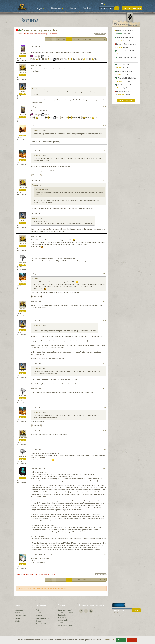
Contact (61, 623)
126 (84, 39)
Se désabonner (117, 613)
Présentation (19, 610)
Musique (39, 616)
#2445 (105, 126)
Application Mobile (43, 624)
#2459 (105, 468)
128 (95, 39)
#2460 (105, 554)
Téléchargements (42, 618)
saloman (23, 54)
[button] (103, 4)
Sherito (23, 133)
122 (64, 39)
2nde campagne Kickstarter (47, 34)
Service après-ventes (65, 626)
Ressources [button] (57, 8)
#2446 (105, 150)
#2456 (105, 407)
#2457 (105, 431)
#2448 (105, 213)
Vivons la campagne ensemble (36, 30)
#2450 (105, 255)
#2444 (105, 107)
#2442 (105, 65)
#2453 (105, 321)
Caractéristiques (20, 616)
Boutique (87, 8)
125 (79, 39)
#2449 (105, 236)
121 (59, 39)
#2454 (105, 363)
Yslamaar (23, 158)
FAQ (37, 610)
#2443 (105, 84)
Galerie (17, 621)
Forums (73, 8)
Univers (17, 613)
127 (90, 39)
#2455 (105, 389)
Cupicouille (23, 72)
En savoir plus (109, 640)
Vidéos (39, 613)
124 (74, 39)
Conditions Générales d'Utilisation (65, 614)
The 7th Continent (30, 34)
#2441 (105, 46)
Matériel (18, 618)
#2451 (105, 274)
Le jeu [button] (40, 8)
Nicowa (23, 91)
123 (69, 39)
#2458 (105, 449)
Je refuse (132, 640)
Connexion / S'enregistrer (132, 8)
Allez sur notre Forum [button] (126, 100)
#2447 (105, 180)
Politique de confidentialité (63, 619)
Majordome (23, 262)
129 (100, 39)
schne (23, 562)
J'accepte (121, 640)
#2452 (105, 302)
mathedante (23, 438)
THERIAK (23, 476)
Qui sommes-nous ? (65, 610)
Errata (38, 621)
